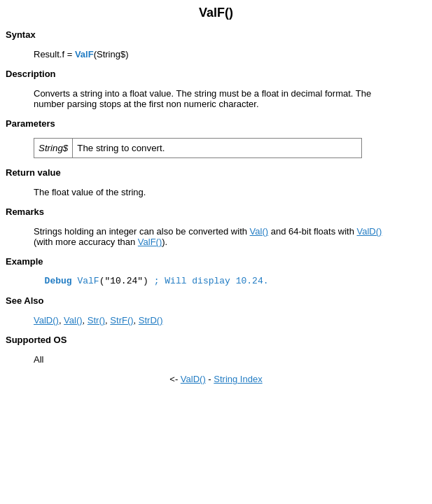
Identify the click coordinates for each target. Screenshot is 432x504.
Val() (259, 231)
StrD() (151, 320)
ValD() (370, 231)
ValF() (150, 242)
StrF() (121, 320)
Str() (96, 320)
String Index (238, 379)
